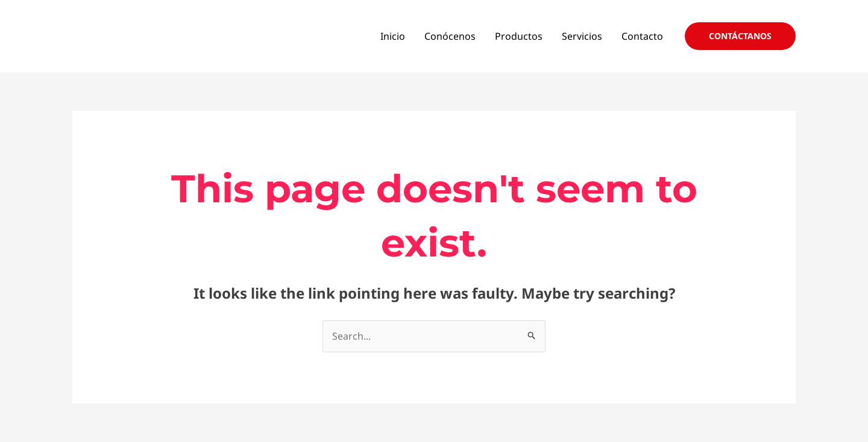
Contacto (642, 36)
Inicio (393, 36)
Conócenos (450, 36)
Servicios (582, 36)
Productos (519, 36)
